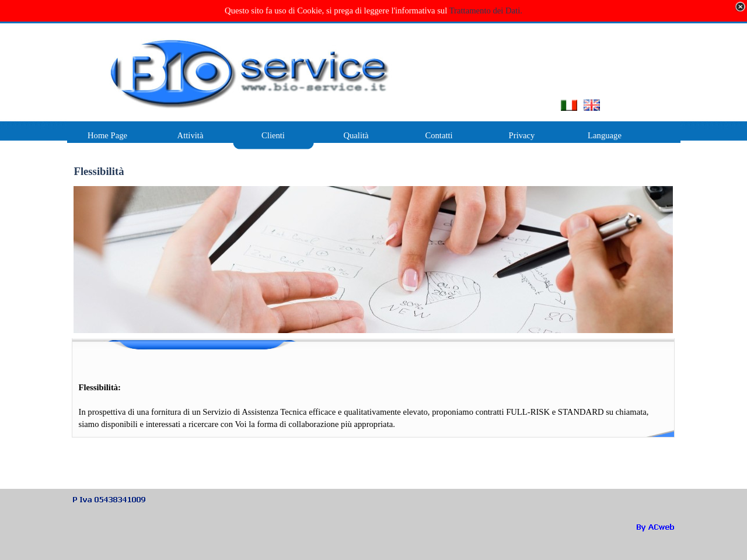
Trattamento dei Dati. (486, 10)
